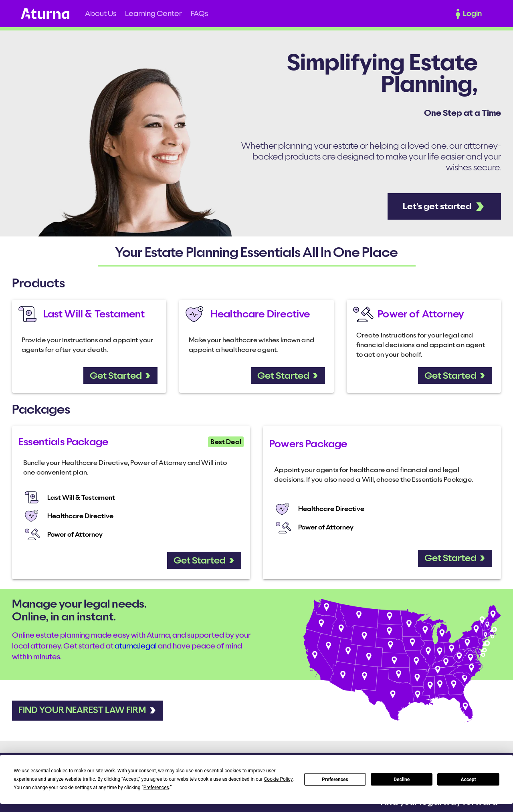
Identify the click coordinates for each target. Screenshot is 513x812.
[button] (101, 14)
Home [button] (45, 14)
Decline (402, 780)
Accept (469, 780)
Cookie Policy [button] (278, 779)
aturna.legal (136, 646)
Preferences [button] (156, 788)
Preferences (335, 780)
